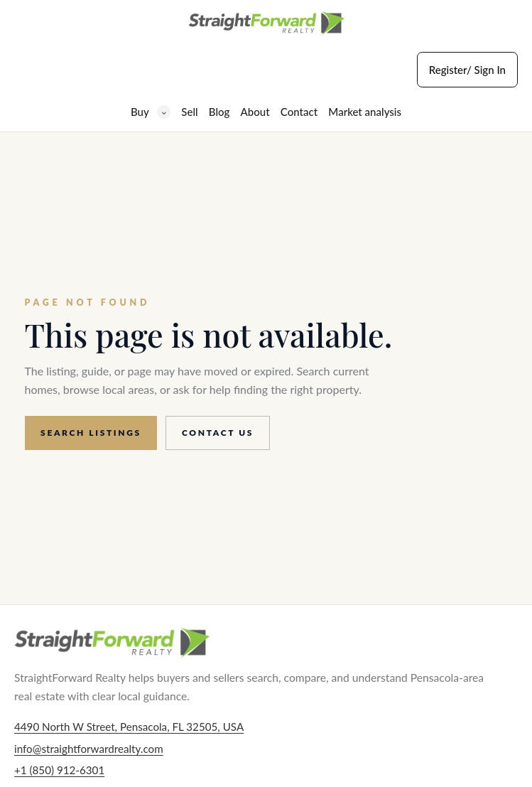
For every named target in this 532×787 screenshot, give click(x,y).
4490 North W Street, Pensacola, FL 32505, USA (129, 727)
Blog (219, 112)
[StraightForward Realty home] (266, 23)
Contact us (218, 433)
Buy (151, 112)
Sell (189, 112)
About (255, 112)
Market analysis (365, 112)
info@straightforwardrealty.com (89, 749)
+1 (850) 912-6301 (59, 770)
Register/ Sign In (467, 70)
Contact (299, 112)
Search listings (91, 433)
